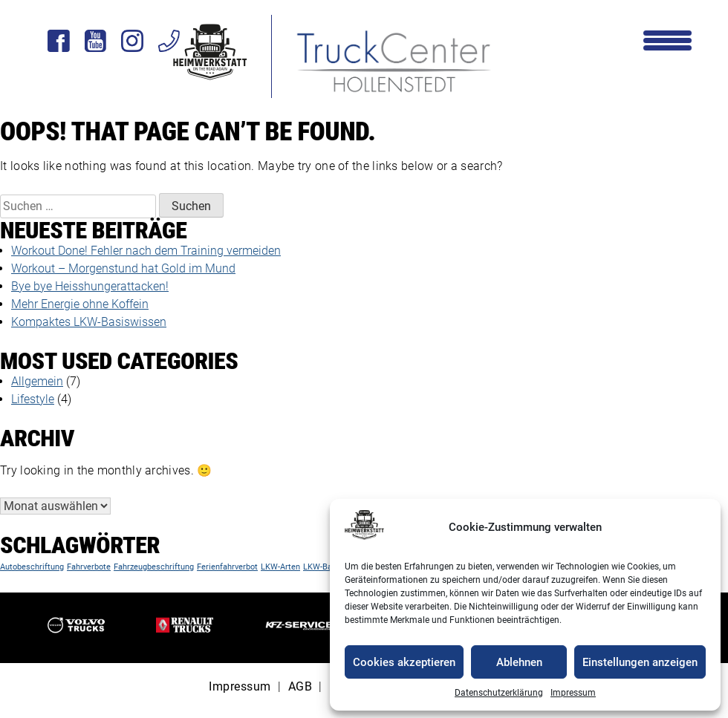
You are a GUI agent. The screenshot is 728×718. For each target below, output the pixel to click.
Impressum (573, 693)
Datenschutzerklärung (499, 693)
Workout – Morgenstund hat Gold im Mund (123, 268)
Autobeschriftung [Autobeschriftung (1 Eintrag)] (32, 567)
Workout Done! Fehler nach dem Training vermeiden (146, 251)
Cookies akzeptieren (404, 662)
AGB (300, 686)
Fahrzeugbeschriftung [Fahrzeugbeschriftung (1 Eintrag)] (154, 567)
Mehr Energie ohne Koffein (80, 304)
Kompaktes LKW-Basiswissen (89, 322)
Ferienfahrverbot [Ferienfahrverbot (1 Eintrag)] (227, 567)
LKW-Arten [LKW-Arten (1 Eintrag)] (280, 567)
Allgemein (37, 381)
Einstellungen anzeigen (640, 662)
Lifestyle (33, 399)
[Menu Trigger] (667, 39)
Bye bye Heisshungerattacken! (90, 286)
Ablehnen (519, 662)
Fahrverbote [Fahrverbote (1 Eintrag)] (89, 567)
